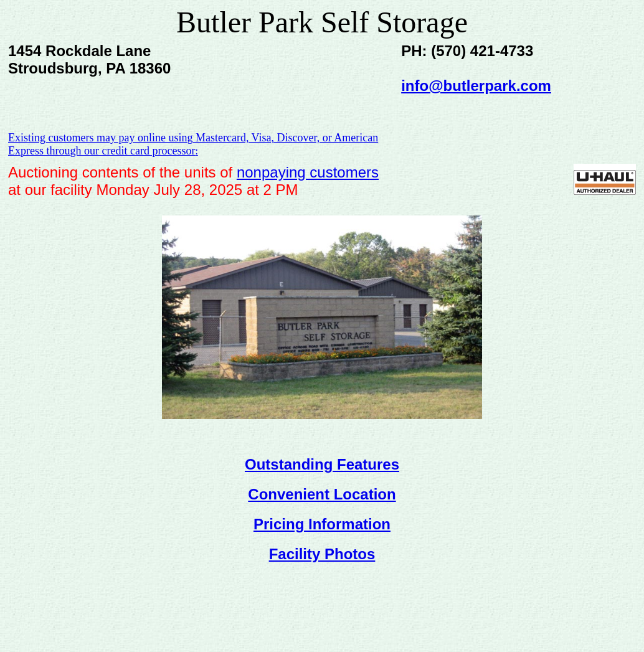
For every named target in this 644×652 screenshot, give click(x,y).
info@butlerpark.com (476, 86)
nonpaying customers (308, 172)
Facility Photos (322, 554)
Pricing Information (322, 524)
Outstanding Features (322, 464)
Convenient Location (322, 494)
